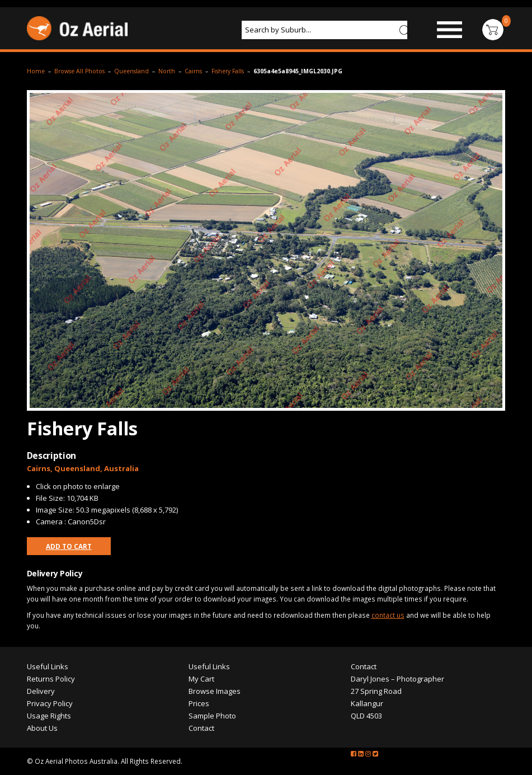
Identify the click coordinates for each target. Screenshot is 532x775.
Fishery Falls (228, 71)
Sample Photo (212, 716)
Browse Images (215, 691)
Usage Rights (49, 716)
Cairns (193, 71)
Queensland (131, 71)
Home (36, 71)
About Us (42, 728)
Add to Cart (69, 546)
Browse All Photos (79, 71)
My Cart (201, 679)
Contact (201, 728)
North (167, 71)
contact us (388, 615)
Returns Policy (51, 679)
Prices (199, 703)
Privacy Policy (50, 703)
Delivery (41, 691)
